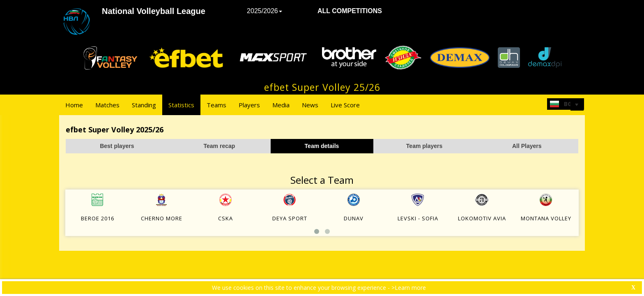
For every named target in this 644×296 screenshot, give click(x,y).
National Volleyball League (154, 11)
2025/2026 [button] (264, 11)
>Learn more (409, 288)
